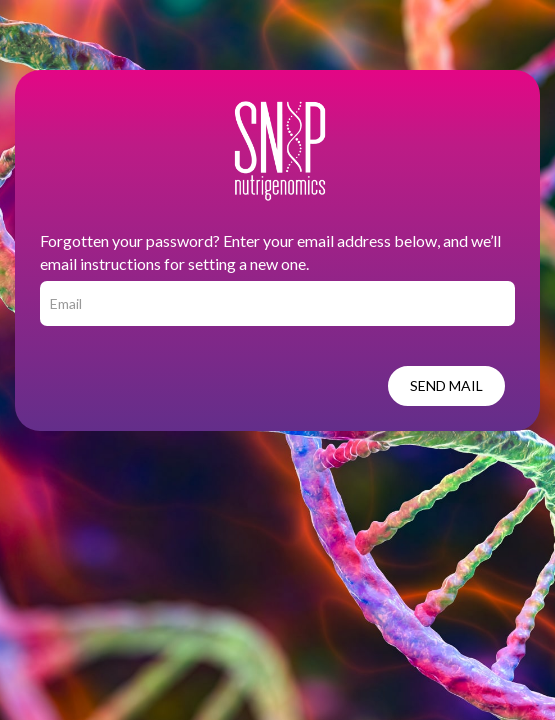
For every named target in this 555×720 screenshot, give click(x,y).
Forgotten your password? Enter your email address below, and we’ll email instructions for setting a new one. (270, 252)
